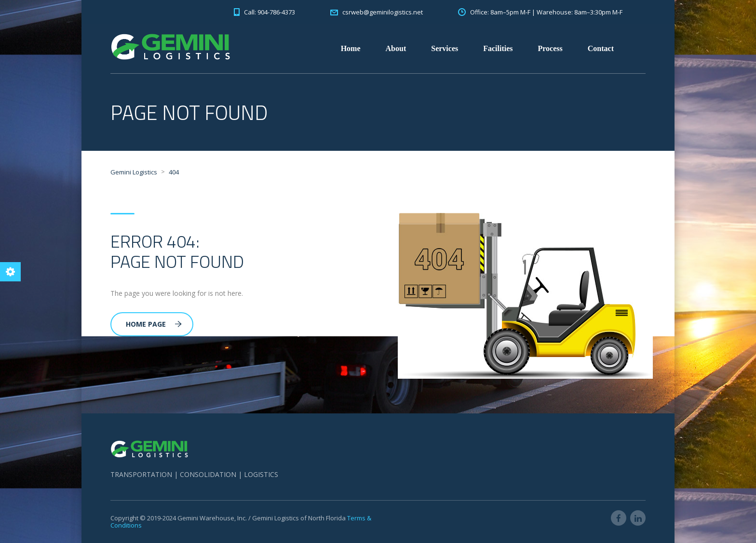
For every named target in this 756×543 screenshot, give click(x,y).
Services (445, 48)
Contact (601, 48)
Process (550, 48)
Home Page (154, 324)
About (396, 48)
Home (351, 48)
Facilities (498, 48)
